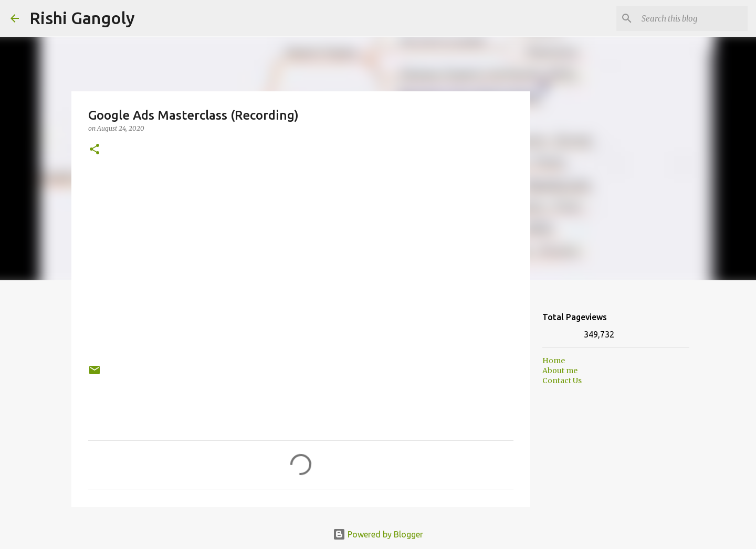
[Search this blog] (692, 18)
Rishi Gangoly (82, 18)
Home (554, 361)
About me (560, 371)
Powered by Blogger (378, 534)
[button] (94, 150)
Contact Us (562, 381)
